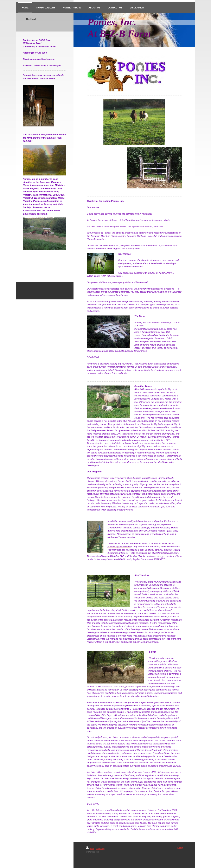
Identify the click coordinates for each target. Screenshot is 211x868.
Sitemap (100, 848)
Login (180, 848)
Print (90, 848)
